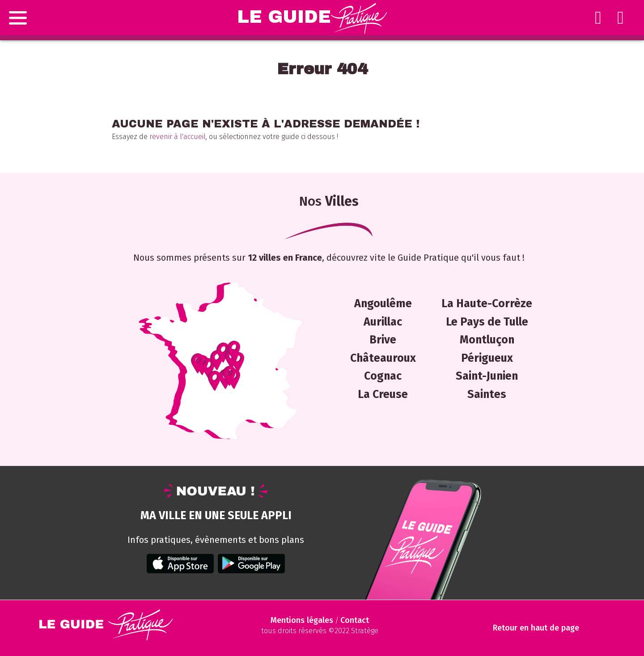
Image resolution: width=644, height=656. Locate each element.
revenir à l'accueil (178, 137)
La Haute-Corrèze (487, 304)
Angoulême (383, 304)
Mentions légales (302, 620)
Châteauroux (383, 358)
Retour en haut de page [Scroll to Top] (536, 628)
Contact (355, 620)
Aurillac (383, 322)
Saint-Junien (487, 376)
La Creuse (383, 394)
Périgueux (487, 358)
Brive (383, 340)
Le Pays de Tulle (487, 322)
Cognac (383, 376)
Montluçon (487, 340)
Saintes (487, 394)
